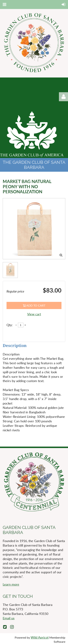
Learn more (11, 584)
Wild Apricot (40, 637)
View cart (34, 314)
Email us (9, 618)
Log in (63, 97)
